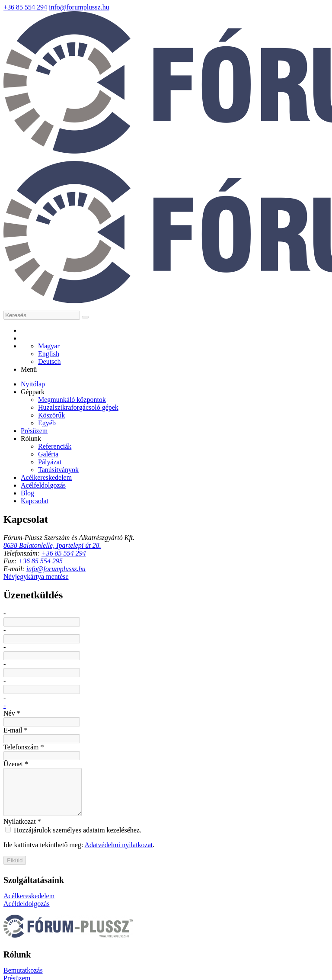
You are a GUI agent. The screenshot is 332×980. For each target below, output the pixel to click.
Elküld (54, 808)
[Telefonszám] (166, 127)
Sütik (12, 961)
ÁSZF (308, 951)
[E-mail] (151, 127)
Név (44, 577)
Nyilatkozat (55, 763)
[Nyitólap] (166, 78)
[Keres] (209, 108)
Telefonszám (58, 638)
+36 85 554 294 (216, 6)
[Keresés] (160, 108)
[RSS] (181, 127)
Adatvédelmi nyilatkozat (158, 786)
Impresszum (208, 951)
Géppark (127, 898)
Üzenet (49, 670)
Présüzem (129, 889)
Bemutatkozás (135, 879)
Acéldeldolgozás (27, 889)
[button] (323, 157)
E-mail (48, 607)
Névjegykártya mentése (80, 518)
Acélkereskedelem (30, 879)
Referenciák (132, 907)
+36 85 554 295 (76, 481)
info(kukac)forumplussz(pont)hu (287, 6)
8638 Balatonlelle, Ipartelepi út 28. (88, 451)
